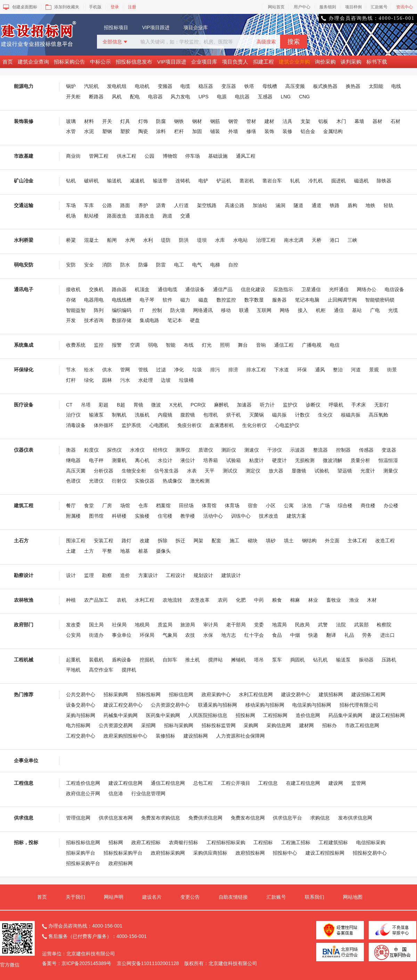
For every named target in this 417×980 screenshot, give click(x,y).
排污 (215, 370)
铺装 (215, 131)
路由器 (119, 289)
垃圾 (197, 370)
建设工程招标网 (388, 715)
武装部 (361, 625)
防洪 (184, 240)
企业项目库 (204, 62)
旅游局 (188, 625)
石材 (395, 121)
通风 (320, 370)
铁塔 (249, 86)
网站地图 (353, 897)
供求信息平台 (287, 818)
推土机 (193, 660)
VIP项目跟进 (156, 27)
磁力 (185, 300)
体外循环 (104, 425)
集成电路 (149, 320)
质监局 (165, 625)
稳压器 (206, 86)
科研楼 (119, 516)
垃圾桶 (186, 380)
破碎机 (91, 181)
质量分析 (360, 460)
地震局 (279, 625)
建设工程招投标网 (325, 853)
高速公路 (235, 205)
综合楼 (345, 505)
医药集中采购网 (163, 715)
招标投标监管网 (219, 725)
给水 (89, 370)
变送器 (389, 450)
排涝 (233, 370)
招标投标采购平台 (123, 853)
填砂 (271, 541)
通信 (339, 310)
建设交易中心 (296, 694)
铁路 (335, 205)
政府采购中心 (216, 694)
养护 (143, 205)
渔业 (354, 600)
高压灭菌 (76, 471)
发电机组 (117, 86)
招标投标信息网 (83, 842)
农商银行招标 (183, 842)
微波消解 (333, 460)
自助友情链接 (233, 897)
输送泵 (343, 660)
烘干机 (234, 415)
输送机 (114, 181)
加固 (197, 131)
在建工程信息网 (303, 783)
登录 (115, 7)
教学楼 (188, 516)
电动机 (142, 86)
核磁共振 (351, 415)
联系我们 (314, 897)
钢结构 (309, 541)
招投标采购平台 (83, 863)
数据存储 (122, 320)
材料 (89, 121)
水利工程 (145, 600)
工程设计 (175, 575)
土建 (71, 551)
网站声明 (114, 897)
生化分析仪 (254, 425)
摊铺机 (238, 660)
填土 (289, 541)
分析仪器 (104, 471)
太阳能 (376, 86)
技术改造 (269, 516)
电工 (179, 265)
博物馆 (170, 156)
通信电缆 (167, 289)
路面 (125, 205)
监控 (99, 345)
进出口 (387, 635)
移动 (226, 310)
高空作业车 (101, 670)
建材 (269, 121)
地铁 (370, 205)
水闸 (130, 240)
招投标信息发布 (134, 62)
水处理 (146, 380)
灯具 (125, 121)
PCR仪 (198, 405)
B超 (121, 405)
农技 (190, 635)
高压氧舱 (378, 415)
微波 (156, 405)
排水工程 (256, 370)
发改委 (73, 625)
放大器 (276, 471)
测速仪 (252, 450)
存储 (71, 300)
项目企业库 (196, 27)
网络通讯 (203, 310)
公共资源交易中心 (170, 705)
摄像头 (163, 551)
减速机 (137, 181)
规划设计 (203, 575)
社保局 (119, 625)
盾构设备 (122, 660)
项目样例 (353, 7)
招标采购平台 (81, 853)
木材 (372, 600)
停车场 (193, 156)
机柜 (321, 310)
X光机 (176, 405)
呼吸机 (336, 405)
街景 (392, 370)
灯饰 (143, 121)
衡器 (71, 450)
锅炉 (71, 86)
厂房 (107, 505)
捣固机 (297, 660)
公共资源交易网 (116, 725)
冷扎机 (316, 181)
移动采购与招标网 (265, 705)
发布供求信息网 (355, 818)
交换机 (96, 289)
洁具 (287, 121)
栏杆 (179, 131)
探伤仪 (114, 450)
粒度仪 (91, 450)
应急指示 (283, 289)
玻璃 (71, 121)
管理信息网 (78, 818)
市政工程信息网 (362, 725)
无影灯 (382, 405)
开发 (71, 320)
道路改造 (145, 216)
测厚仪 (183, 450)
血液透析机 (222, 425)
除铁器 (384, 181)
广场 (325, 505)
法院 (341, 625)
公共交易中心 (81, 694)
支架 (305, 121)
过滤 (161, 370)
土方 (89, 551)
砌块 (253, 541)
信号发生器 (166, 471)
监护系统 (131, 425)
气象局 (170, 635)
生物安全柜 (134, 471)
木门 (341, 121)
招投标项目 (116, 27)
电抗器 (242, 97)
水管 (71, 131)
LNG (286, 97)
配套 (216, 541)
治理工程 (266, 240)
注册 (132, 7)
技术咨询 (94, 320)
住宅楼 (165, 516)
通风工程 (246, 156)
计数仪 (302, 415)
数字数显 (254, 300)
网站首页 (276, 7)
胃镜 (138, 405)
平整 (107, 551)
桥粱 (71, 240)
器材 (377, 121)
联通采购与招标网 (218, 705)
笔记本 (175, 320)
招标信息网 (181, 694)
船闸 (112, 240)
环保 (302, 370)
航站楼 (91, 216)
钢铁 (179, 121)
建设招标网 (196, 736)
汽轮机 (91, 86)
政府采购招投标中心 (125, 736)
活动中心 (213, 516)
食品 (277, 635)
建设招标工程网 (368, 694)
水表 (192, 471)
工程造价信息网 (83, 783)
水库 (220, 240)
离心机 (142, 460)
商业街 (73, 156)
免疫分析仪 (189, 425)
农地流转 (172, 600)
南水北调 (294, 240)
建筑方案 (296, 516)
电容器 (155, 97)
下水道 (281, 370)
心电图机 (159, 425)
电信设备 (394, 289)
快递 (313, 635)
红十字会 (254, 635)
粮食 (277, 600)
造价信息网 (308, 715)
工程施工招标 (296, 842)
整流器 (320, 450)
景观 (374, 370)
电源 (222, 97)
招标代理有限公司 (359, 705)
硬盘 (195, 320)
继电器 (73, 460)
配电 (135, 97)
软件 (167, 300)
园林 (107, 380)
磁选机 (361, 181)
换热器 (353, 86)
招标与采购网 (179, 725)
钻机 (71, 181)
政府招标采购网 (168, 853)
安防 (71, 265)
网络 (285, 310)
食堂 (89, 505)
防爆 (143, 265)
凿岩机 (247, 181)
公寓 (289, 505)
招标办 (329, 725)
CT (69, 405)
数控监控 (226, 300)
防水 (125, 265)
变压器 (229, 86)
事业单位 (122, 635)
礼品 (349, 635)
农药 (223, 600)
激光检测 (200, 481)
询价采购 (325, 62)
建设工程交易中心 (123, 705)
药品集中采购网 (345, 715)
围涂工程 (76, 541)
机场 (71, 216)
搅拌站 (215, 660)
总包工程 (203, 783)
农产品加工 (96, 600)
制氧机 (119, 415)
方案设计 (148, 575)
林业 (313, 600)
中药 (259, 600)
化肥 (241, 600)
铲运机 (224, 181)
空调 (135, 345)
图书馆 (96, 516)
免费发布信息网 (248, 818)
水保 (208, 635)
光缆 (393, 310)
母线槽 (270, 86)
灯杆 (71, 380)
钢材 (197, 121)
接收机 (73, 289)
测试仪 (230, 471)
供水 (107, 370)
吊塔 (86, 405)
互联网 (264, 310)
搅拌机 (129, 670)
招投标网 (245, 715)
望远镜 (345, 471)
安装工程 (104, 541)
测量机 (119, 460)
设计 (71, 575)
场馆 (125, 505)
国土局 (96, 625)
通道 (317, 205)
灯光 (207, 345)
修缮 (251, 131)
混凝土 (91, 240)
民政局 (302, 625)
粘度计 (256, 460)
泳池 (307, 505)
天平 (210, 471)
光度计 (368, 471)
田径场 (186, 505)
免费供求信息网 (205, 818)
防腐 (161, 121)
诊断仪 (313, 405)
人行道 (181, 205)
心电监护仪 (287, 425)
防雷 (161, 265)
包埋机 (211, 415)
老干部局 (236, 625)
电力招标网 (78, 725)
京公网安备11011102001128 (148, 963)
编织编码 (122, 310)
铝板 (323, 121)
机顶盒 (142, 289)
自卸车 (170, 660)
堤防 (166, 240)
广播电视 (312, 345)
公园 (149, 156)
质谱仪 (206, 450)
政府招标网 (121, 863)
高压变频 (295, 86)
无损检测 (305, 460)
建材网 (306, 725)
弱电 (153, 345)
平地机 (73, 670)
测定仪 (253, 471)
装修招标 (165, 736)
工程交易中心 (81, 736)
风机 (117, 97)
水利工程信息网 (256, 694)
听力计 (267, 405)
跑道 (167, 216)
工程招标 (263, 842)
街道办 (96, 635)
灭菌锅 (256, 415)
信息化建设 (253, 289)
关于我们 (75, 897)
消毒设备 (76, 425)
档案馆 (163, 505)
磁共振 (279, 415)
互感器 (265, 97)
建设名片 (152, 897)
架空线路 (207, 205)
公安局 (73, 635)
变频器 (165, 86)
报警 (117, 345)
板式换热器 (325, 86)
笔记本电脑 (307, 300)
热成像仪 (172, 481)
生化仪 (325, 415)
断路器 (96, 97)
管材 (251, 121)
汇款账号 (379, 7)
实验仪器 (145, 481)
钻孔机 (320, 660)
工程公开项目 (236, 783)
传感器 (366, 450)
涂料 (161, 131)
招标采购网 (116, 694)
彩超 (104, 405)
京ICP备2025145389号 (86, 963)
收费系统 (76, 345)
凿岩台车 (272, 181)
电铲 (203, 181)
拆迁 (180, 541)
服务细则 (328, 7)
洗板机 (142, 415)
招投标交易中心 (370, 853)
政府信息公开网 (83, 793)
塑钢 (107, 131)
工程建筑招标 (333, 842)
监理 (89, 575)
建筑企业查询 (33, 62)
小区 (271, 505)
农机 (122, 600)
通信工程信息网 (168, 783)
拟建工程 (263, 62)
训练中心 (241, 516)
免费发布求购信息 (161, 818)
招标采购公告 (69, 62)
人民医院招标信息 (208, 715)
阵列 (99, 310)
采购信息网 (279, 725)
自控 (233, 265)
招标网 (116, 842)
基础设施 (218, 156)
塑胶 (125, 131)
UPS (203, 97)
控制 (157, 310)
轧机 (295, 181)
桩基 (143, 551)
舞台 (243, 345)
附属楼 (73, 516)
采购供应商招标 (210, 853)
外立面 (332, 541)
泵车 (277, 660)
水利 (148, 240)
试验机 (322, 471)
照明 (225, 345)
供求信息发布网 (116, 818)
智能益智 (76, 310)
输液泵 (96, 415)
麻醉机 (221, 405)
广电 (375, 310)
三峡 (352, 240)
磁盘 (203, 300)
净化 (179, 370)
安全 (89, 265)
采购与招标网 (81, 715)
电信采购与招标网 (312, 705)
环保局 (147, 635)
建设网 (336, 783)
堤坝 (202, 240)
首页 (8, 62)
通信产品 (223, 289)
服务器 (279, 300)
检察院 (384, 625)
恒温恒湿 (388, 460)
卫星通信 (311, 289)
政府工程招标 (146, 842)
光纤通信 (339, 289)
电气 (197, 265)
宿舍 (253, 505)
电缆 (185, 86)
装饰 (269, 131)
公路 (107, 205)
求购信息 (320, 818)
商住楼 (368, 505)
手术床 (359, 405)
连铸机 (183, 181)
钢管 (233, 121)
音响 (261, 345)
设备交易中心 (81, 705)
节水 (71, 370)
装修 (287, 131)
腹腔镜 (188, 415)
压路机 (389, 660)
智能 (171, 345)
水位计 (165, 460)
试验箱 (234, 460)
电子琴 (147, 300)
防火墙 (178, 310)
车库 (89, 205)
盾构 (352, 205)
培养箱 (211, 460)
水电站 (240, 240)
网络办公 (367, 289)
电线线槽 (122, 300)
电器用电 (94, 300)
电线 (396, 86)
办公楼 (391, 505)
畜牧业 (334, 600)
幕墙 (359, 121)
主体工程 (357, 541)
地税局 (142, 625)
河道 (356, 370)
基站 (357, 310)
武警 (323, 625)
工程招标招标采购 (226, 842)
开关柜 (73, 97)
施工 (235, 541)
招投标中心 (285, 853)
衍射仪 (119, 481)
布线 (189, 345)
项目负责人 (235, 62)
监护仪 (290, 405)
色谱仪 (73, 481)
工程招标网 (275, 715)
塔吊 (259, 660)
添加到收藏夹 (62, 7)
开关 (107, 121)
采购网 (251, 725)
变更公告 (190, 897)
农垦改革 (200, 600)
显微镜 (299, 471)
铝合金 (308, 131)
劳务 (367, 635)
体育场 (232, 505)
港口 (335, 240)
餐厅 (71, 505)
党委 (259, 625)
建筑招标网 (331, 694)
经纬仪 (160, 450)
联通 (244, 310)
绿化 (89, 380)
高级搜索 (266, 42)
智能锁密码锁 (380, 300)
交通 (185, 216)
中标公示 (100, 62)
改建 (145, 541)
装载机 (96, 660)
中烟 (295, 635)
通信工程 (284, 345)
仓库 (143, 505)
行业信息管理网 (148, 793)
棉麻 (295, 600)
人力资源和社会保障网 (240, 736)
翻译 (331, 635)
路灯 (126, 541)
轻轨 (389, 205)
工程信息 (268, 783)
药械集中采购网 (121, 715)
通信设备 (195, 289)
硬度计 (279, 460)
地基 (125, 551)
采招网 (148, 725)
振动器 (366, 660)
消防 (107, 265)
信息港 (116, 793)
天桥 (317, 240)
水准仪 (137, 450)
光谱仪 (96, 481)
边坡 (166, 380)
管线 (143, 370)
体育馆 (209, 505)
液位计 (188, 460)
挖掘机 (147, 660)
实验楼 (142, 516)
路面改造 (117, 216)
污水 (125, 380)
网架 (198, 541)
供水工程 (126, 156)
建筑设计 (231, 575)
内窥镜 (165, 415)
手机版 (95, 7)
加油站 (260, 205)
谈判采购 (351, 62)
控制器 (343, 450)
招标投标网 (148, 694)
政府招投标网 (250, 853)
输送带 (160, 181)
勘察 (107, 575)
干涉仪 (275, 450)
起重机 (73, 660)
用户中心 (302, 7)
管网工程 (99, 156)
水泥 (89, 131)
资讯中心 (404, 7)
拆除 (163, 541)
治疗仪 (73, 415)
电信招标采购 (371, 842)
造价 (125, 575)
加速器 (244, 405)
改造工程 (385, 541)
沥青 (161, 205)
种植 (71, 600)
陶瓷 (143, 131)
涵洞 (280, 205)
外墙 (233, 131)
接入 (303, 310)
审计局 (211, 625)
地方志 (229, 635)
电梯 (215, 265)
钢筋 (215, 121)
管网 (125, 370)
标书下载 (377, 62)
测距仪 (229, 450)
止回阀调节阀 (342, 300)
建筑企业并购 (294, 62)
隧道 (299, 205)
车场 (71, 205)
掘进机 (338, 181)
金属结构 (333, 131)
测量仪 (391, 471)
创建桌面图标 (20, 7)
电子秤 (96, 460)
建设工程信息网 (125, 783)
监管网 (359, 783)
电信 (335, 345)
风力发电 (180, 97)
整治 (338, 370)
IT (142, 310)
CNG (304, 97)
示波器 (297, 450)
